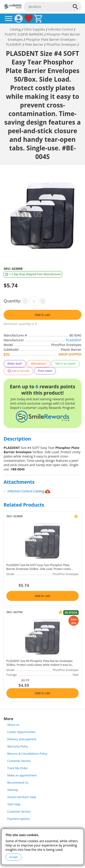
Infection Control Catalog (29, 491)
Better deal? (15, 364)
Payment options (18, 819)
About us (13, 725)
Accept (13, 857)
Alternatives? (38, 364)
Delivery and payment (22, 739)
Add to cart (43, 315)
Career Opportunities (21, 732)
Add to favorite (18, 371)
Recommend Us (18, 783)
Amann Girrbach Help (22, 797)
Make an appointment (22, 775)
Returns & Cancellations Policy (27, 754)
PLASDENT (74, 340)
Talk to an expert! (65, 364)
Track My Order (18, 768)
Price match (45, 371)
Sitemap (13, 790)
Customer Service (19, 761)
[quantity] (34, 301)
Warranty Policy (18, 746)
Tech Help (14, 804)
